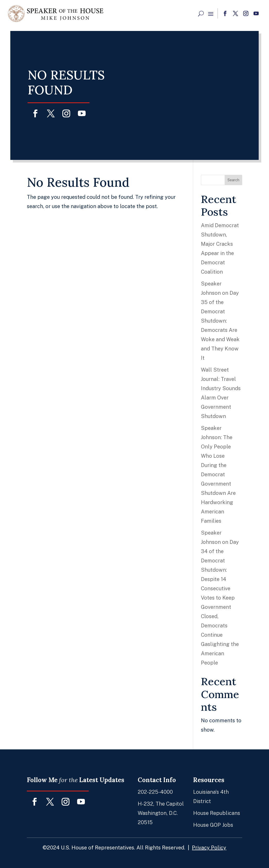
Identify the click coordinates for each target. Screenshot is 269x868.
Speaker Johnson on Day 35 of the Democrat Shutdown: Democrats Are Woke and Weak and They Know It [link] (220, 321)
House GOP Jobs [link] (203, 823)
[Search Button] (201, 14)
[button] (211, 14)
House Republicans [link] (207, 812)
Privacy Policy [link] (200, 843)
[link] (55, 14)
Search (233, 180)
